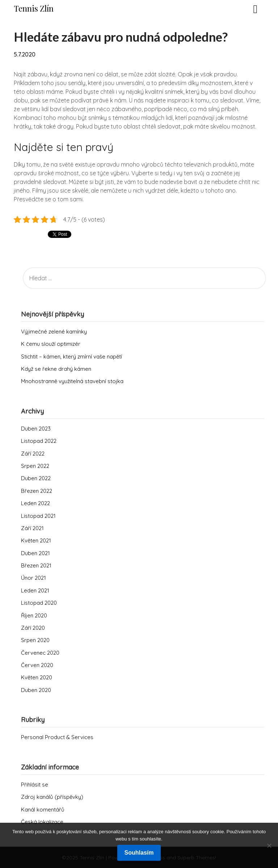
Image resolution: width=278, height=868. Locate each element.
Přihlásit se (35, 785)
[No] (269, 846)
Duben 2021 (35, 553)
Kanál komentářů (43, 810)
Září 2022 (33, 454)
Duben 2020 (36, 690)
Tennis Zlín (34, 8)
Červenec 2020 (40, 653)
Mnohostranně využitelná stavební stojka (72, 381)
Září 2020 (33, 628)
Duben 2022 (36, 478)
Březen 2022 (37, 491)
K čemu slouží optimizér (51, 344)
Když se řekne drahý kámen (56, 369)
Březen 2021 (36, 565)
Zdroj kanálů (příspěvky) (52, 797)
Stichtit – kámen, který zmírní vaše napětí (71, 357)
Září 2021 (32, 528)
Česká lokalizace (42, 822)
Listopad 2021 (38, 516)
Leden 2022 (35, 503)
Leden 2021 (35, 590)
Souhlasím (139, 853)
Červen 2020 (37, 665)
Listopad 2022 (39, 441)
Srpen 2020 (35, 640)
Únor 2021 (33, 578)
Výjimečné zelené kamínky (54, 332)
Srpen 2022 (35, 466)
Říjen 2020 (34, 615)
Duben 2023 (36, 429)
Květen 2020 (37, 677)
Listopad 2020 (39, 603)
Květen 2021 (36, 540)
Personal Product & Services (57, 737)
